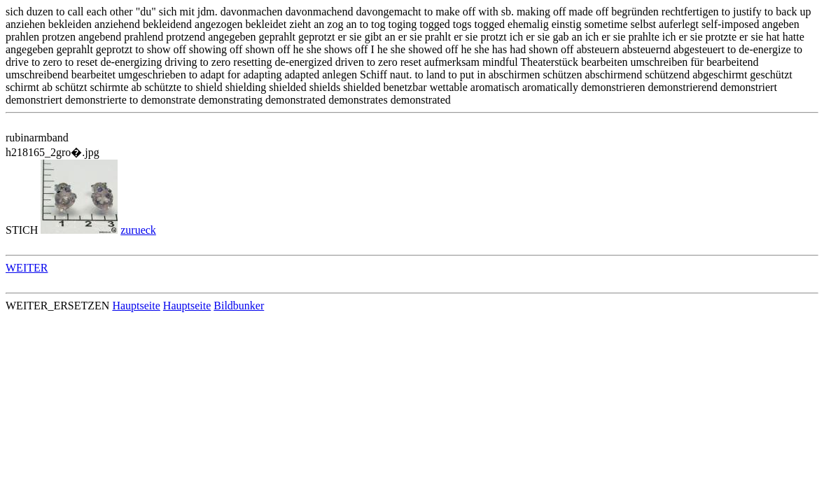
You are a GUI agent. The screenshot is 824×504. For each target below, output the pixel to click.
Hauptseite (136, 306)
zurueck (138, 230)
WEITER (27, 268)
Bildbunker (239, 306)
